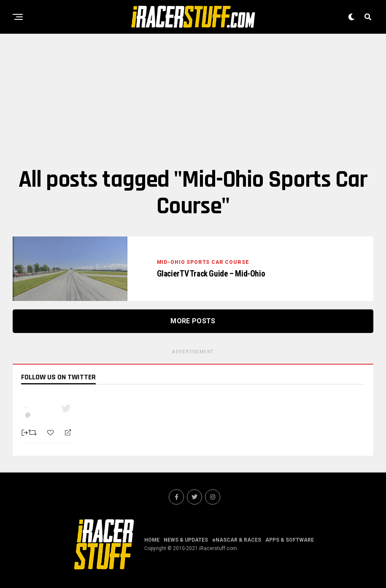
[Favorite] (51, 433)
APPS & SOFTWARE (290, 540)
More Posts (193, 321)
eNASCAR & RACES (237, 540)
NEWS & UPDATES (186, 540)
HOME (152, 540)
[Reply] (64, 433)
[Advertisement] (193, 99)
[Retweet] (34, 432)
